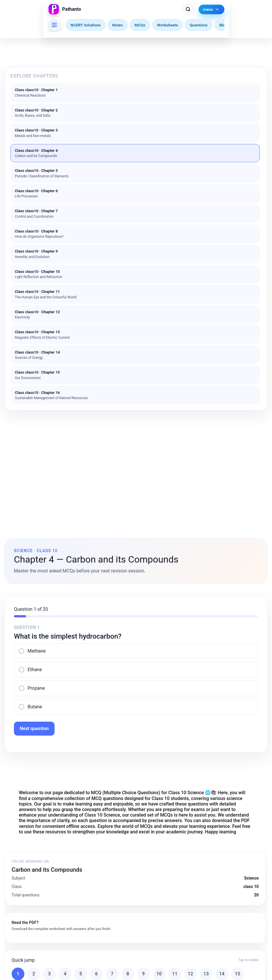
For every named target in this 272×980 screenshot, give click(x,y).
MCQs (140, 25)
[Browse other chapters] (54, 25)
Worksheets (167, 25)
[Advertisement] (136, 460)
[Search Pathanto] (188, 9)
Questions (199, 25)
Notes (118, 25)
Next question (34, 728)
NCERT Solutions (85, 25)
